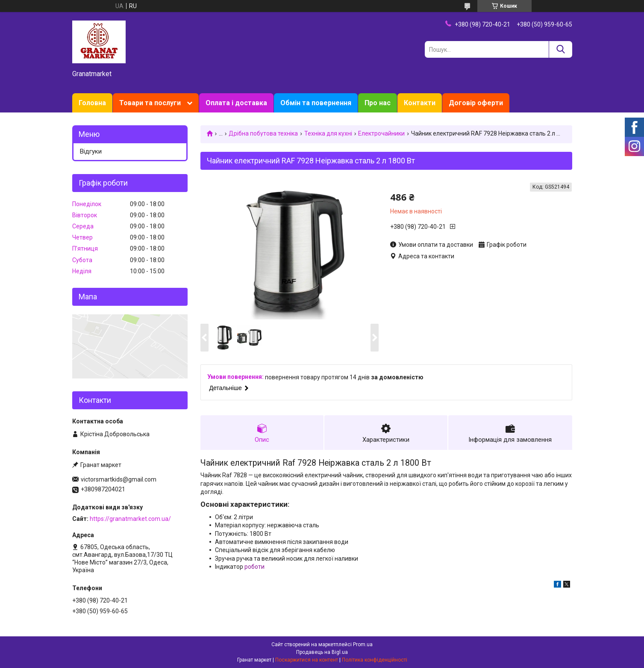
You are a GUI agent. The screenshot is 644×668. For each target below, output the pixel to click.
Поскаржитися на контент (307, 660)
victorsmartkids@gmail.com (119, 479)
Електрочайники (381, 133)
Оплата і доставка (236, 103)
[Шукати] (560, 49)
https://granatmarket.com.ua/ (130, 519)
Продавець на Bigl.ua (322, 652)
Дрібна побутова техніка (263, 133)
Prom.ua (363, 644)
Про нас (378, 103)
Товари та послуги (150, 103)
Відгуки (91, 151)
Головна (92, 103)
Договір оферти (476, 103)
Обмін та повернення (316, 103)
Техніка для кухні (328, 133)
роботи (254, 567)
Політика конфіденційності (375, 660)
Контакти (420, 103)
